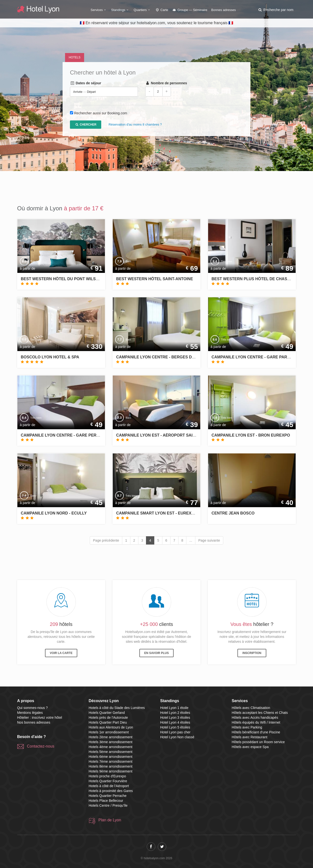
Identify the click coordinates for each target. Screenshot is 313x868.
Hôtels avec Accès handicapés (255, 718)
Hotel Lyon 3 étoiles (175, 718)
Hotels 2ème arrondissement (111, 737)
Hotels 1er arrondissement (109, 732)
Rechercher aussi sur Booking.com (101, 113)
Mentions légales (30, 713)
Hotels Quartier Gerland (107, 713)
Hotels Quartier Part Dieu (108, 722)
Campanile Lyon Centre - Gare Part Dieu (256, 357)
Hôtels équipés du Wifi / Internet (256, 722)
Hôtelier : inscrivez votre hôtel (40, 718)
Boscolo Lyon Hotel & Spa (50, 357)
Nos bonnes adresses (34, 722)
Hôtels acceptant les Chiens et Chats (260, 713)
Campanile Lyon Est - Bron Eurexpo (251, 435)
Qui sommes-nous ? (32, 708)
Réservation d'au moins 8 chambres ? (135, 125)
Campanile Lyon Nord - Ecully (54, 513)
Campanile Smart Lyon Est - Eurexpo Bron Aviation (172, 513)
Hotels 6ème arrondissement (111, 757)
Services (99, 10)
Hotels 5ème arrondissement (111, 752)
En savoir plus (156, 653)
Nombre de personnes (166, 83)
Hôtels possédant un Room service (258, 742)
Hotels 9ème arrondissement (111, 771)
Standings (121, 10)
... (191, 540)
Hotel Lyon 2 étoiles (175, 713)
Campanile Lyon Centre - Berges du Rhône (163, 357)
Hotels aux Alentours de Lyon (111, 727)
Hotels (75, 57)
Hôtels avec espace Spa (250, 747)
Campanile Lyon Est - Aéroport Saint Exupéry (167, 435)
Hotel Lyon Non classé (177, 737)
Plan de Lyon (110, 820)
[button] (276, 10)
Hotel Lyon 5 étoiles (175, 727)
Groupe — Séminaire (190, 10)
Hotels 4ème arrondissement (111, 747)
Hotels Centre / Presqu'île (108, 805)
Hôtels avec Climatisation (251, 708)
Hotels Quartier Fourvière (108, 781)
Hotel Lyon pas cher (175, 732)
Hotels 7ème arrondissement (111, 761)
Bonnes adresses (224, 10)
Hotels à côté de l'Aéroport (109, 786)
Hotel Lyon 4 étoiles (175, 722)
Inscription (252, 653)
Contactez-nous (41, 746)
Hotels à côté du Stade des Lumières (117, 708)
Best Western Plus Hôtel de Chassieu (254, 279)
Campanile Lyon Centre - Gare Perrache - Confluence (81, 435)
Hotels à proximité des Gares (111, 791)
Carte (162, 10)
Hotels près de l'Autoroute (108, 718)
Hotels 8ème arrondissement (111, 766)
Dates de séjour (86, 83)
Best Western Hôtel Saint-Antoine (155, 279)
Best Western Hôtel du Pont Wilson (61, 279)
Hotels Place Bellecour (106, 801)
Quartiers (143, 10)
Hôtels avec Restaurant (250, 737)
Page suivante (209, 540)
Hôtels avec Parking (247, 727)
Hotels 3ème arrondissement (111, 742)
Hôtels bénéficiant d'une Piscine (256, 732)
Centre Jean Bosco (233, 513)
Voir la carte (61, 653)
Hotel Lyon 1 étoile (174, 708)
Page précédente (106, 540)
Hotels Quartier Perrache (108, 796)
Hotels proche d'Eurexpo (107, 776)
